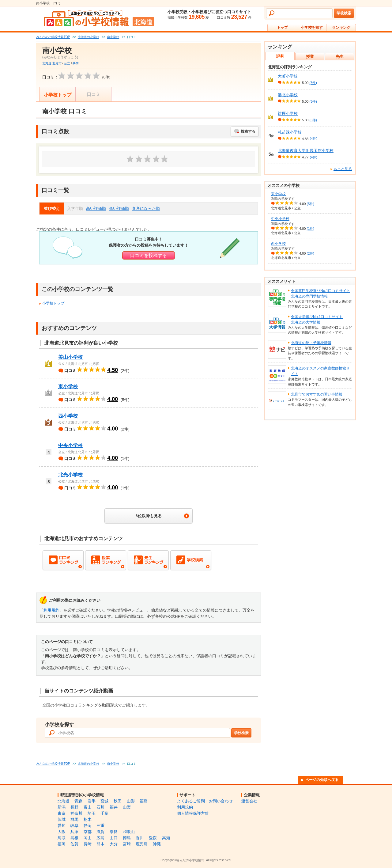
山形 (131, 801)
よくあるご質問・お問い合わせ (205, 801)
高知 (166, 838)
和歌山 (129, 832)
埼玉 (92, 813)
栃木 (88, 819)
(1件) (311, 229)
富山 (88, 807)
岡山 (88, 838)
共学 (76, 63)
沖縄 (157, 844)
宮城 (104, 801)
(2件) (311, 253)
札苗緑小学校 (290, 132)
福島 (144, 801)
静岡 (88, 826)
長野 (74, 807)
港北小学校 (288, 95)
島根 (74, 838)
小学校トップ (58, 95)
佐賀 (74, 844)
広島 (100, 838)
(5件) (311, 203)
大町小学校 (288, 76)
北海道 (47, 63)
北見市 (57, 63)
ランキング (341, 28)
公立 (67, 63)
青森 (78, 801)
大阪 (62, 832)
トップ (282, 28)
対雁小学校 (288, 114)
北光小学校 (70, 475)
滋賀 (100, 832)
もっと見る (343, 169)
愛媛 (153, 838)
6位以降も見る (148, 516)
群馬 (74, 819)
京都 (88, 832)
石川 (100, 807)
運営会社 (249, 801)
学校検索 (344, 13)
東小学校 (68, 387)
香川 (140, 838)
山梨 (127, 807)
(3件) (313, 83)
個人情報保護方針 (193, 813)
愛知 (62, 826)
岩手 (92, 801)
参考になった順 (146, 208)
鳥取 (62, 838)
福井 (114, 807)
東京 (62, 813)
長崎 (88, 844)
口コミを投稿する (149, 255)
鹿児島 (142, 844)
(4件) (313, 138)
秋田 (118, 801)
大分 (114, 844)
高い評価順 (96, 208)
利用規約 (51, 610)
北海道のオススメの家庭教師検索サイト (320, 371)
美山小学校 (70, 357)
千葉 (104, 813)
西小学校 (68, 416)
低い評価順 (119, 208)
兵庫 (74, 832)
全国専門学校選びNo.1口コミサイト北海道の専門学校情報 (320, 294)
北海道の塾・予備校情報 (311, 343)
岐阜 (74, 826)
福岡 (62, 844)
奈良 (114, 832)
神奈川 (76, 813)
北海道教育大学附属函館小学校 (306, 151)
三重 (100, 826)
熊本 (100, 844)
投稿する (248, 131)
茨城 (62, 819)
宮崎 (127, 844)
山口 (114, 838)
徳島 (127, 838)
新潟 (62, 807)
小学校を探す (312, 28)
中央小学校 (70, 445)
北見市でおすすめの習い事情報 (317, 394)
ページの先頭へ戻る (322, 780)
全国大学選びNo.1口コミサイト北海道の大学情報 (317, 320)
